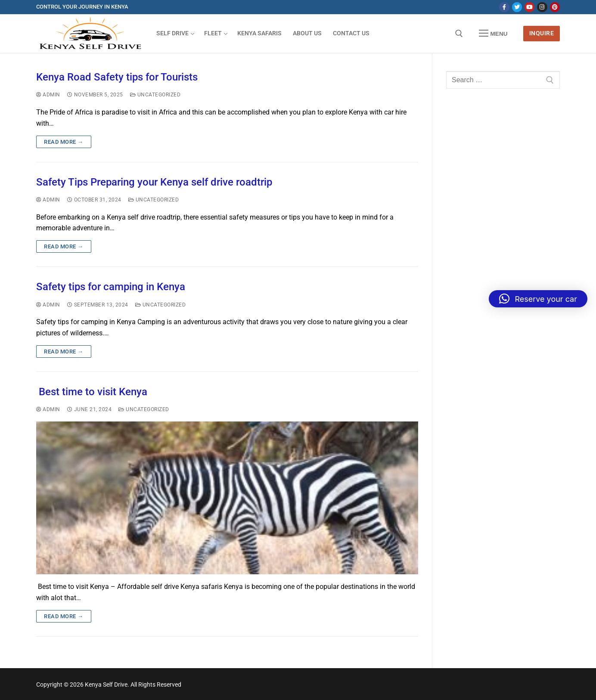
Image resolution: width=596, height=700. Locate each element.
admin (48, 95)
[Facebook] (504, 7)
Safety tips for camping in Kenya (111, 287)
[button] (538, 299)
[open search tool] (459, 34)
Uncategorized (155, 95)
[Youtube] (529, 7)
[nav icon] (493, 34)
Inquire (542, 33)
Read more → (64, 142)
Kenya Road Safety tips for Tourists (117, 77)
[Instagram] (542, 7)
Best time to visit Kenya (92, 392)
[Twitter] (517, 7)
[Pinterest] (555, 7)
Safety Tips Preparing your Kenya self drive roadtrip (154, 182)
